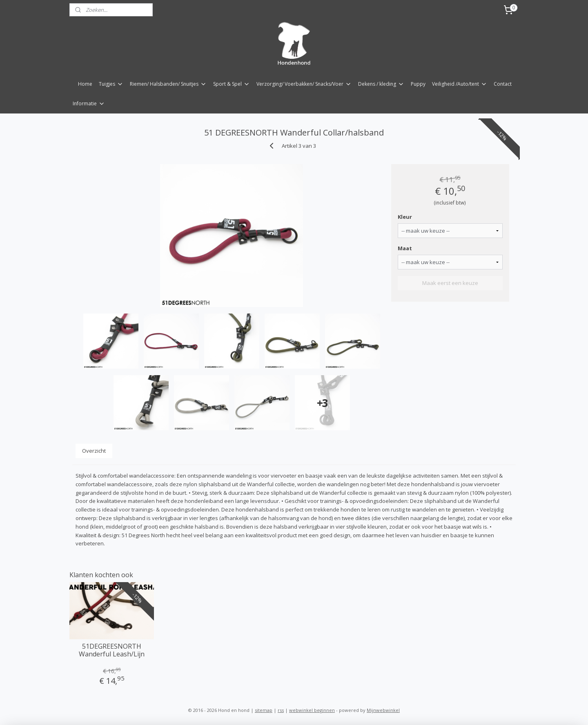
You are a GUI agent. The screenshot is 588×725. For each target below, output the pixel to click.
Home (85, 84)
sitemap (264, 710)
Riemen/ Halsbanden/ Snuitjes (168, 84)
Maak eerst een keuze (450, 283)
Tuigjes (111, 84)
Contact (503, 84)
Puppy (418, 84)
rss (281, 710)
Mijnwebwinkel (383, 710)
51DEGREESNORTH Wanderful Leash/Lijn (112, 650)
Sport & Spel (232, 84)
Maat (405, 248)
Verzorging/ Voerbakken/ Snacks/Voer (304, 84)
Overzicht (94, 451)
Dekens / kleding (381, 84)
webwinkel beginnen (312, 710)
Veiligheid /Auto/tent (460, 84)
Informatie (89, 103)
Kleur (405, 217)
